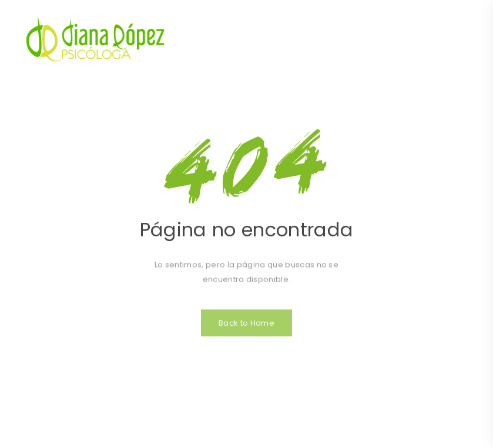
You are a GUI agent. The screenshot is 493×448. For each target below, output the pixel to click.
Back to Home (246, 328)
